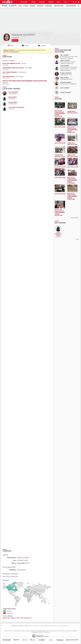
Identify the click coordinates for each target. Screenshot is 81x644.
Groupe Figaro (35, 632)
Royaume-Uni (28, 618)
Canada (4, 618)
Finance (51, 2)
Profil (12, 46)
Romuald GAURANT (66, 82)
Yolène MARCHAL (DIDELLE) (16, 107)
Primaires (32, 6)
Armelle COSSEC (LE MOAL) (58, 234)
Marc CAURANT (65, 55)
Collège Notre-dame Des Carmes (13, 68)
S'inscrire (4, 6)
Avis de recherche (71, 6)
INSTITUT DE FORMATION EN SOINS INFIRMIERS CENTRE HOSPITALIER (25, 81)
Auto (59, 2)
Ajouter (16, 40)
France (18, 618)
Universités (40, 6)
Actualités (24, 2)
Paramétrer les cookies (64, 631)
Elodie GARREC (13, 97)
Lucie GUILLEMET (13, 92)
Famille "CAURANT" (66, 93)
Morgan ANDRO (13, 102)
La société (33, 631)
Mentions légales (73, 631)
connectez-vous (40, 50)
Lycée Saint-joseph (9, 77)
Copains (43, 46)
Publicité (22, 631)
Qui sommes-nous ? (8, 631)
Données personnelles (54, 631)
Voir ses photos (75, 218)
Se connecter (13, 6)
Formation (27, 631)
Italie (22, 618)
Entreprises (48, 6)
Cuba (9, 618)
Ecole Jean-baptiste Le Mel (11, 63)
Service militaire (59, 6)
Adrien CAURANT (65, 60)
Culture (42, 2)
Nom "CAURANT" (65, 88)
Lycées (20, 6)
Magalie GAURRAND (66, 73)
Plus (66, 2)
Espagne (13, 618)
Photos (26, 46)
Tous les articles (39, 631)
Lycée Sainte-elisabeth (10, 72)
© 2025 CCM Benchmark (44, 632)
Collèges (26, 6)
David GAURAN (64, 78)
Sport (34, 2)
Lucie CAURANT (65, 66)
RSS (19, 631)
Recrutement (46, 631)
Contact (15, 631)
